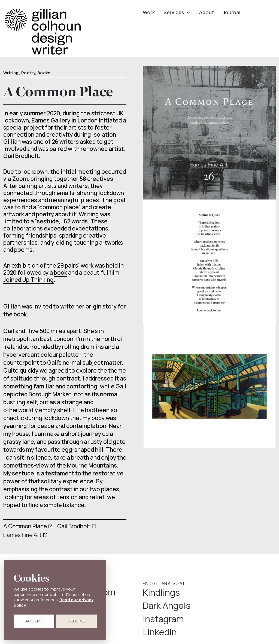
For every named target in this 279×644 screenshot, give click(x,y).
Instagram (166, 606)
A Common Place (25, 526)
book (60, 272)
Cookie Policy (186, 633)
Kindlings (163, 592)
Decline (76, 621)
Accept (34, 621)
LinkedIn (228, 606)
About (207, 12)
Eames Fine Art (22, 535)
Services (177, 12)
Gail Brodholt (74, 526)
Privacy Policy (156, 633)
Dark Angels (236, 592)
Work (149, 12)
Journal (232, 12)
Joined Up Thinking (28, 280)
